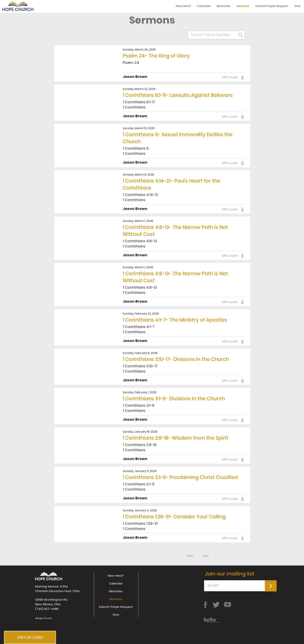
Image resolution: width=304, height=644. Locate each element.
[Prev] (122, 556)
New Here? (116, 576)
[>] (271, 586)
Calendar (116, 583)
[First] (108, 556)
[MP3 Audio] (233, 77)
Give (116, 615)
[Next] (191, 556)
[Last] (206, 556)
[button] (30, 637)
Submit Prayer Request (116, 607)
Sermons (116, 599)
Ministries (116, 591)
